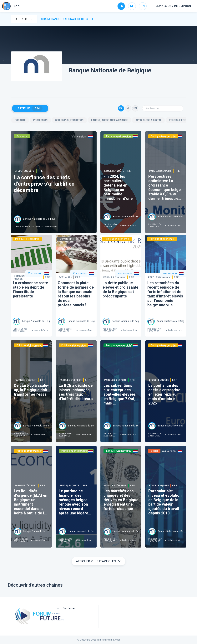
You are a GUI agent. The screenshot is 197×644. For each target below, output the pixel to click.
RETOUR (24, 19)
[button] (98, 45)
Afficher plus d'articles (99, 561)
